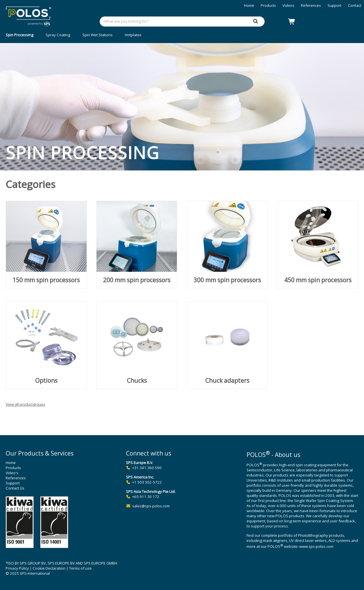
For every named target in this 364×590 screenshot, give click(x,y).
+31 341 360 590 (147, 468)
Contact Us (15, 488)
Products (268, 5)
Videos (288, 5)
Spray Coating (58, 35)
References (311, 5)
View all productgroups (25, 404)
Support (334, 5)
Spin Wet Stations (98, 35)
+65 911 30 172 (146, 497)
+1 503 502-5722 (147, 482)
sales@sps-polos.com (151, 506)
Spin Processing (20, 35)
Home (249, 5)
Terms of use (80, 568)
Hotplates (133, 35)
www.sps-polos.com (316, 547)
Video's (12, 473)
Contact (355, 5)
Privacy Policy (17, 568)
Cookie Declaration (49, 568)
